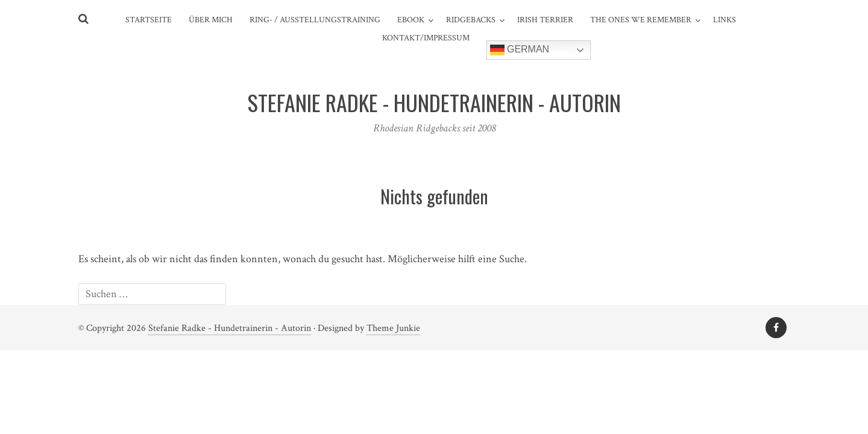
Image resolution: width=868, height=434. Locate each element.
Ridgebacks (471, 20)
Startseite (149, 20)
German (520, 50)
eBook (411, 20)
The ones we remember (641, 20)
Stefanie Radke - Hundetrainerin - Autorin (230, 328)
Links (725, 20)
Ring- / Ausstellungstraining (315, 20)
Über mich (211, 20)
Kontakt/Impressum (426, 38)
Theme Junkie (393, 328)
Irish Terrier (545, 20)
